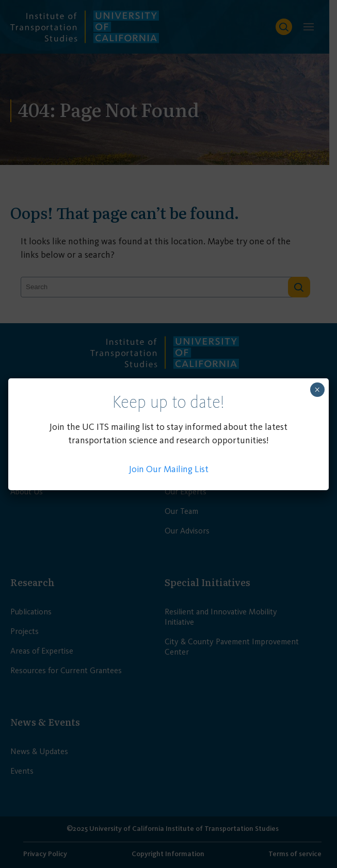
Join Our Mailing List (169, 469)
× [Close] (317, 390)
